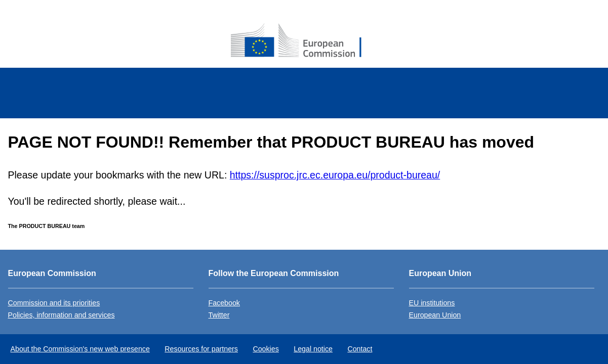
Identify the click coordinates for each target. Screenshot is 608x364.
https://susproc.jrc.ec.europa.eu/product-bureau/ (335, 175)
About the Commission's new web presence (80, 349)
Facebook (224, 303)
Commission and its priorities (54, 303)
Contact (360, 349)
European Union (435, 315)
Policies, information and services (62, 315)
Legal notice (313, 349)
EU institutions (432, 303)
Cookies (266, 349)
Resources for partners (201, 349)
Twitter (219, 315)
